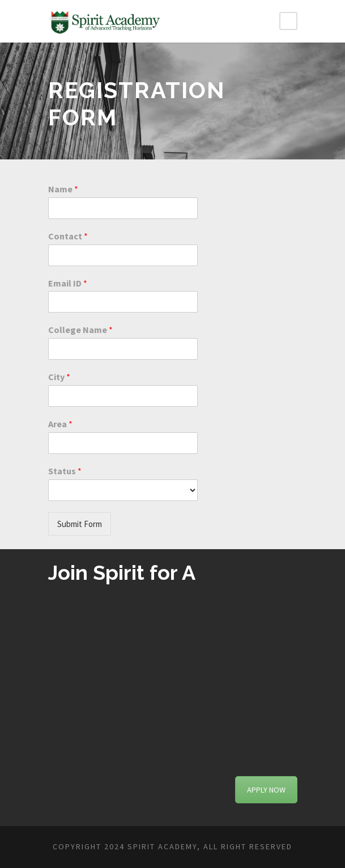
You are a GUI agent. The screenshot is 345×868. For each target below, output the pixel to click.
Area (60, 424)
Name (63, 189)
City (59, 377)
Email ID (68, 283)
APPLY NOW (266, 790)
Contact (68, 236)
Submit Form (80, 524)
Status (65, 471)
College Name (80, 330)
